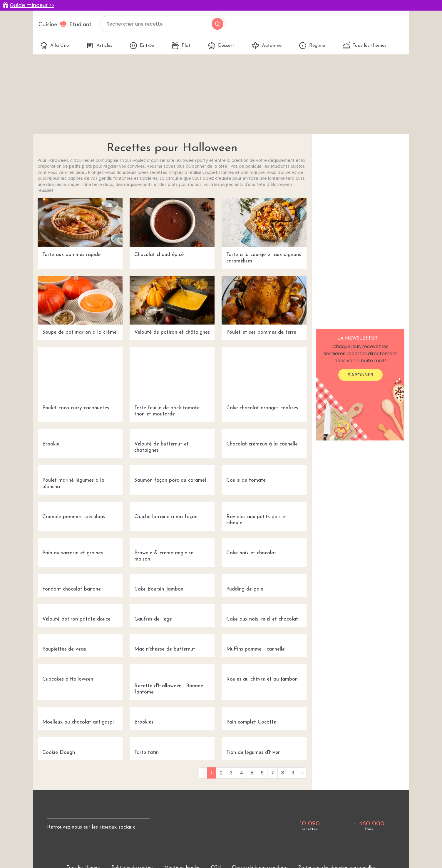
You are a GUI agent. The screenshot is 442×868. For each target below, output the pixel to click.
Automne (267, 46)
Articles (99, 46)
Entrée (142, 46)
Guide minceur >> (32, 5)
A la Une (55, 46)
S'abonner (360, 375)
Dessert (221, 46)
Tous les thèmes (365, 46)
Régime (312, 46)
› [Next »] (302, 773)
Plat (181, 46)
